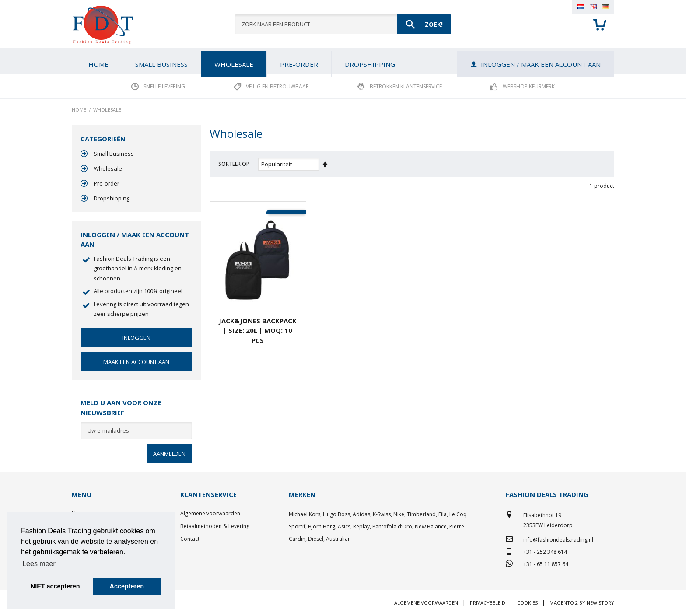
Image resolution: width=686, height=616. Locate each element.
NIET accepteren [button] (55, 586)
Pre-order (107, 183)
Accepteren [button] (127, 586)
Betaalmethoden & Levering (215, 526)
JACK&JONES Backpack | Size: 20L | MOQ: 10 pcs (258, 331)
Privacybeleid (488, 603)
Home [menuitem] (98, 64)
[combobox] (343, 24)
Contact (190, 539)
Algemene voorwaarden (210, 513)
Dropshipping (112, 198)
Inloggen (136, 338)
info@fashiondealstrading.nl (558, 540)
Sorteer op (234, 164)
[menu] (343, 61)
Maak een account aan (136, 362)
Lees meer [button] (39, 564)
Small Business (114, 154)
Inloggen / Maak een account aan (541, 64)
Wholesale (108, 168)
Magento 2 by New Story (582, 603)
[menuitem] (161, 64)
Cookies (527, 603)
